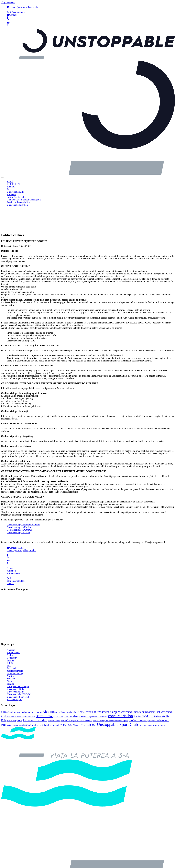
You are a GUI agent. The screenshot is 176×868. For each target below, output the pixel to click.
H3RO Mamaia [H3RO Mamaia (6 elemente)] (158, 692)
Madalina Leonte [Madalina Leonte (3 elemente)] (54, 697)
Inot (9, 642)
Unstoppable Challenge (18, 663)
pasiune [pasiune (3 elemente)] (156, 697)
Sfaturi (10, 657)
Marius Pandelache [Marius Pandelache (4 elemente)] (85, 697)
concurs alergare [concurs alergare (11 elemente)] (73, 692)
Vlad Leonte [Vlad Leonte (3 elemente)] (143, 701)
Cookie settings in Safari (18, 508)
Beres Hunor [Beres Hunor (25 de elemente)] (44, 692)
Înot (9, 189)
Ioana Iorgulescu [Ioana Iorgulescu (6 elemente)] (15, 696)
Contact (11, 560)
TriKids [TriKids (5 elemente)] (64, 701)
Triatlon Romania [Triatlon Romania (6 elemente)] (52, 701)
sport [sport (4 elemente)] (21, 701)
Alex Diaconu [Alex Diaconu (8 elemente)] (35, 688)
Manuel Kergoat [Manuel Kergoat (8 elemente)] (69, 696)
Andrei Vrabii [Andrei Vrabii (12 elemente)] (85, 688)
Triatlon (11, 660)
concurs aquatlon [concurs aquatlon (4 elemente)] (89, 693)
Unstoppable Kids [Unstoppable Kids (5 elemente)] (89, 701)
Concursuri (12, 634)
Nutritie (11, 652)
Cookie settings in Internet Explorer (24, 501)
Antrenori (11, 194)
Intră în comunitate (16, 557)
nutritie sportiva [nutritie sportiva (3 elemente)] (147, 697)
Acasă (10, 181)
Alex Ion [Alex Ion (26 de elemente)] (49, 688)
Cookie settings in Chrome (19, 506)
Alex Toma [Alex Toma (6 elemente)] (60, 688)
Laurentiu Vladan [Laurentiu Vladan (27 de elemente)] (35, 696)
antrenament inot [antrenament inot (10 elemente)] (151, 688)
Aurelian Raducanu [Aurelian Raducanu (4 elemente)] (17, 693)
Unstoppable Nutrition (17, 205)
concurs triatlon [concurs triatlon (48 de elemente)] (120, 692)
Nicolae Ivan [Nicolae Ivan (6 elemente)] (135, 696)
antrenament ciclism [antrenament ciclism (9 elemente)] (131, 688)
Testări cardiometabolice (18, 202)
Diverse (11, 636)
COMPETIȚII (14, 184)
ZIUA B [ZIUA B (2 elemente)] (162, 701)
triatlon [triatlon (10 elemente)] (27, 701)
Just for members (15, 647)
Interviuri (11, 644)
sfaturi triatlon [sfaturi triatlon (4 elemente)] (13, 701)
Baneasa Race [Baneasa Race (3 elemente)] (30, 693)
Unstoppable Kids (15, 192)
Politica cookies (14, 854)
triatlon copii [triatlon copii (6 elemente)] (37, 701)
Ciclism (11, 631)
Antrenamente (14, 549)
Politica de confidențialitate (20, 864)
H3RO (10, 639)
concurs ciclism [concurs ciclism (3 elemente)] (102, 693)
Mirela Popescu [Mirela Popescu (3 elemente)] (123, 697)
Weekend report (14, 676)
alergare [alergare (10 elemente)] (5, 688)
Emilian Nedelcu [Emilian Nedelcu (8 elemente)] (142, 692)
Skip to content (8, 2)
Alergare (11, 187)
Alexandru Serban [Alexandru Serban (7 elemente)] (19, 688)
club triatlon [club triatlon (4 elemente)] (58, 693)
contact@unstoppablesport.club (23, 7)
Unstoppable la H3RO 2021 (20, 670)
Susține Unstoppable (16, 197)
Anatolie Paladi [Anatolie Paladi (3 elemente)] (71, 688)
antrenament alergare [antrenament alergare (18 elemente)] (107, 688)
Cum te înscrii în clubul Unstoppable (24, 200)
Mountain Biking (15, 649)
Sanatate (11, 655)
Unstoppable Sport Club (18, 673)
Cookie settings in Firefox (19, 503)
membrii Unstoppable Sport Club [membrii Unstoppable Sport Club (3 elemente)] (105, 697)
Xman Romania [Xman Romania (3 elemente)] (154, 701)
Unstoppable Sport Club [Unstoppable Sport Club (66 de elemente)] (118, 700)
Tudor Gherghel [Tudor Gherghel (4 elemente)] (74, 701)
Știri (9, 554)
